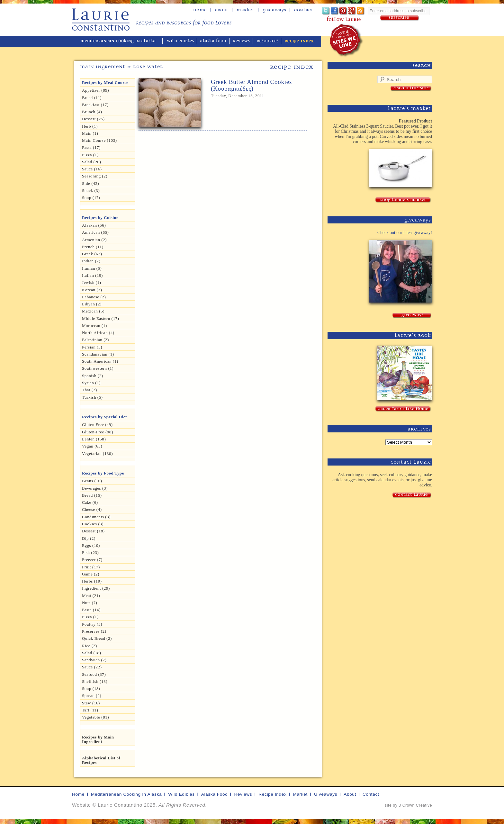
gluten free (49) (97, 425)
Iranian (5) (92, 268)
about (222, 10)
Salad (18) (91, 653)
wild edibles (180, 41)
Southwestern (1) (98, 368)
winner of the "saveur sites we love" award (347, 40)
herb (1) (90, 126)
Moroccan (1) (94, 326)
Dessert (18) (93, 531)
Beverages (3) (95, 488)
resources (268, 41)
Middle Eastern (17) (101, 318)
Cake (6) (90, 502)
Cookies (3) (93, 524)
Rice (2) (90, 646)
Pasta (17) (91, 147)
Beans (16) (92, 481)
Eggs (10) (91, 545)
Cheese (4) (92, 509)
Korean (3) (92, 290)
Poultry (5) (92, 624)
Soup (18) (91, 688)
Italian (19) (92, 275)
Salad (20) (91, 162)
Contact (304, 10)
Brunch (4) (92, 112)
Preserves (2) (94, 631)
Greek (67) (92, 254)
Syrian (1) (91, 383)
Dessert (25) (93, 119)
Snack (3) (91, 190)
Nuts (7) (90, 603)
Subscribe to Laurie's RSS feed (361, 11)
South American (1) (100, 361)
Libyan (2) (92, 304)
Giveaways (274, 10)
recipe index (299, 41)
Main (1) (90, 133)
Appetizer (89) (95, 90)
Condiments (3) (96, 517)
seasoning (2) (95, 176)
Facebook (335, 11)
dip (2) (89, 538)
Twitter (326, 11)
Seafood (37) (94, 674)
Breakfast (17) (95, 105)
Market (246, 10)
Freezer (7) (92, 560)
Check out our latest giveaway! (405, 233)
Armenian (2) (94, 240)
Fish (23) (90, 552)
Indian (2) (91, 261)
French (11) (93, 247)
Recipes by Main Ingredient (98, 739)
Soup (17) (91, 198)
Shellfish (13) (95, 681)
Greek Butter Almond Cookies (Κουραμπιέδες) (251, 85)
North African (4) (98, 333)
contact (371, 794)
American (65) (95, 232)
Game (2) (91, 574)
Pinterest (343, 11)
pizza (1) (90, 617)
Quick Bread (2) (97, 638)
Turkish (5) (92, 397)
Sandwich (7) (94, 660)
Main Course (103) (99, 140)
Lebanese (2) (94, 297)
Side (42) (90, 183)
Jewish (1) (92, 282)
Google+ (352, 11)
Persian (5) (92, 347)
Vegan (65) (92, 446)
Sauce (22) (92, 667)
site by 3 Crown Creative (408, 805)
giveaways (326, 794)
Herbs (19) (92, 581)
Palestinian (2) (95, 340)
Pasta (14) (91, 610)
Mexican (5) (93, 311)
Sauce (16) (92, 169)
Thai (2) (90, 390)
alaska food (214, 41)
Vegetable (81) (95, 717)
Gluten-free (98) (98, 432)
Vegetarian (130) (97, 453)
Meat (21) (91, 596)
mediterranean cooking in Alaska (121, 41)
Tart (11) (90, 710)
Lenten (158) (94, 439)
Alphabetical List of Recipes (101, 760)
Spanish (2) (93, 376)
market (300, 794)
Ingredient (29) (96, 588)
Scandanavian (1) (98, 354)
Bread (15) (92, 495)
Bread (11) (92, 98)
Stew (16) (91, 703)
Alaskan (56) (94, 225)
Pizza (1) (90, 155)
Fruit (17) (91, 567)
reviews (242, 41)
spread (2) (92, 696)
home (200, 10)
